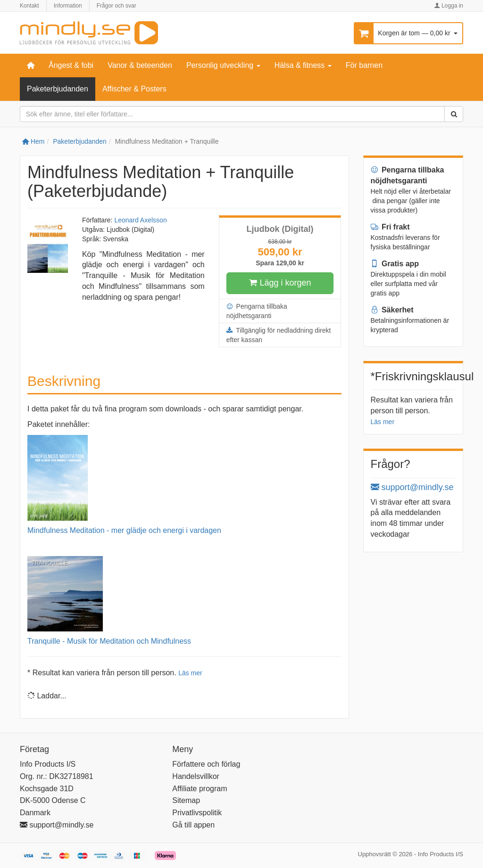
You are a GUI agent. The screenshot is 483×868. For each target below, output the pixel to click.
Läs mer (190, 673)
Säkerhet (392, 310)
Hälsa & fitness (303, 65)
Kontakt (29, 6)
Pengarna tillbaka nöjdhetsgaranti (257, 311)
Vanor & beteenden (140, 65)
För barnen (364, 65)
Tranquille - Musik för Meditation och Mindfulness (109, 641)
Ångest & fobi (71, 65)
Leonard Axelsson (140, 220)
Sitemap (186, 800)
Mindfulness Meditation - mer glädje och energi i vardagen (124, 530)
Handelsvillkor (196, 776)
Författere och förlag (206, 764)
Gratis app (395, 264)
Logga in (449, 6)
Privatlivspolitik (197, 813)
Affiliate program (200, 789)
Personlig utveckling (223, 65)
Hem (33, 141)
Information (68, 6)
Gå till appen (193, 825)
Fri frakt (390, 227)
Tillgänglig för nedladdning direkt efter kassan (279, 335)
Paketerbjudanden (58, 89)
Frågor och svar (117, 6)
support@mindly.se (412, 487)
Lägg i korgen (280, 283)
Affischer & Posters (134, 89)
